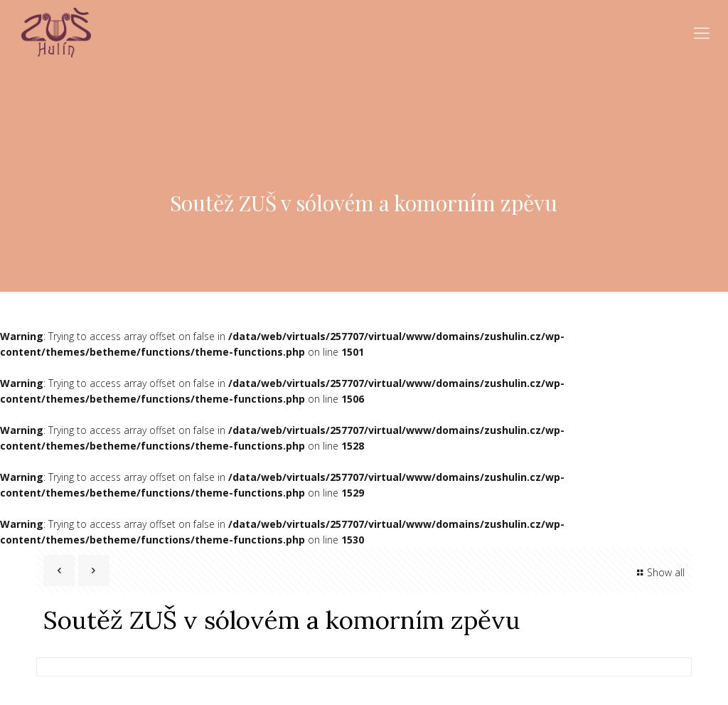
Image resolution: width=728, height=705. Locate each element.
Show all (659, 572)
